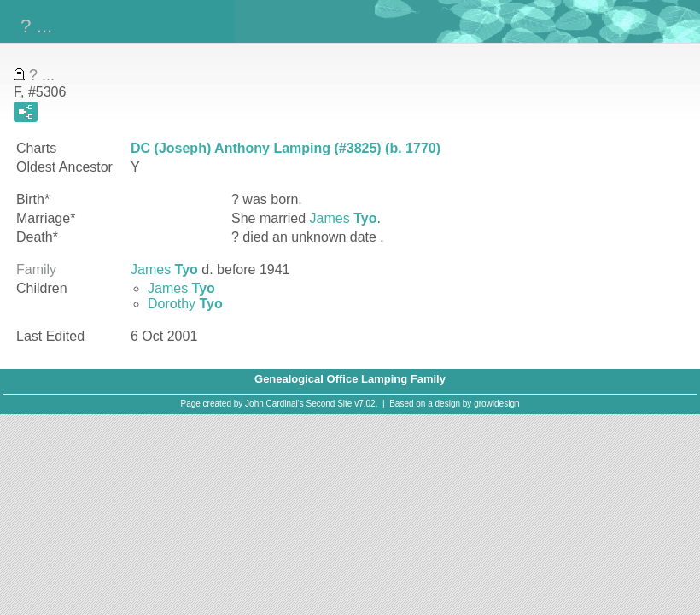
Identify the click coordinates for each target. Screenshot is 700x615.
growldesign (496, 404)
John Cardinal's (274, 404)
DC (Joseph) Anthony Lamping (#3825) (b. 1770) (286, 148)
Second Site (330, 404)
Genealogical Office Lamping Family (350, 379)
